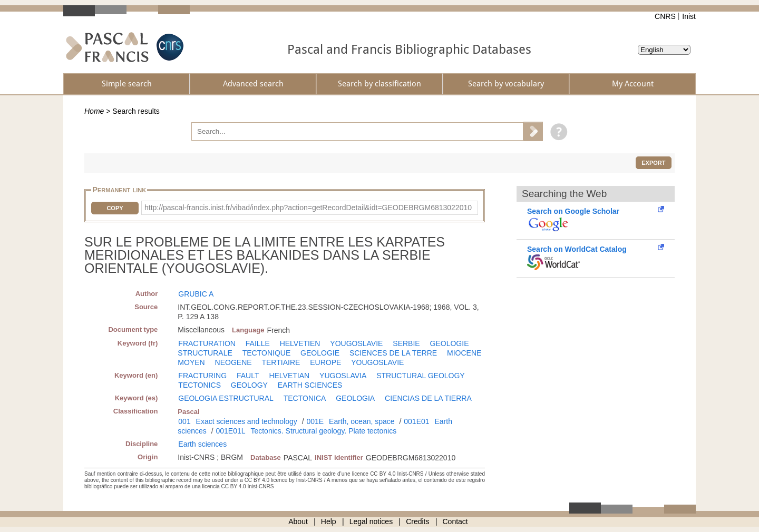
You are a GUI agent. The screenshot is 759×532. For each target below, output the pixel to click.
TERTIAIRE (281, 362)
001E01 (416, 421)
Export (653, 163)
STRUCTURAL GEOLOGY (421, 376)
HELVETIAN (289, 376)
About (298, 521)
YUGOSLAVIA (343, 376)
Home (94, 111)
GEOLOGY (249, 385)
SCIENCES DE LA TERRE (393, 353)
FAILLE (258, 343)
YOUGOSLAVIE (356, 343)
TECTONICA (305, 398)
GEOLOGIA (355, 398)
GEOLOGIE (320, 353)
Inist (689, 16)
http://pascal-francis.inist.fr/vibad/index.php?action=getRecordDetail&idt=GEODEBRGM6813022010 (308, 208)
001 (184, 421)
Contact (455, 521)
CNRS (665, 16)
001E (315, 421)
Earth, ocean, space (362, 421)
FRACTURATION (207, 343)
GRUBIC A (196, 294)
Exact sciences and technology (247, 421)
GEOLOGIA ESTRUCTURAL (226, 398)
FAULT (248, 376)
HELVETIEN (300, 343)
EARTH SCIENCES (310, 385)
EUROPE (325, 362)
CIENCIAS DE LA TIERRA (428, 398)
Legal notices (371, 521)
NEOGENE (233, 362)
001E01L (230, 431)
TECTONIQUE (267, 353)
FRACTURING (202, 376)
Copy (115, 208)
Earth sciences (202, 444)
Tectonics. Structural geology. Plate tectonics (323, 431)
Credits (417, 521)
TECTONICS (200, 385)
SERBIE (406, 343)
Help (329, 521)
